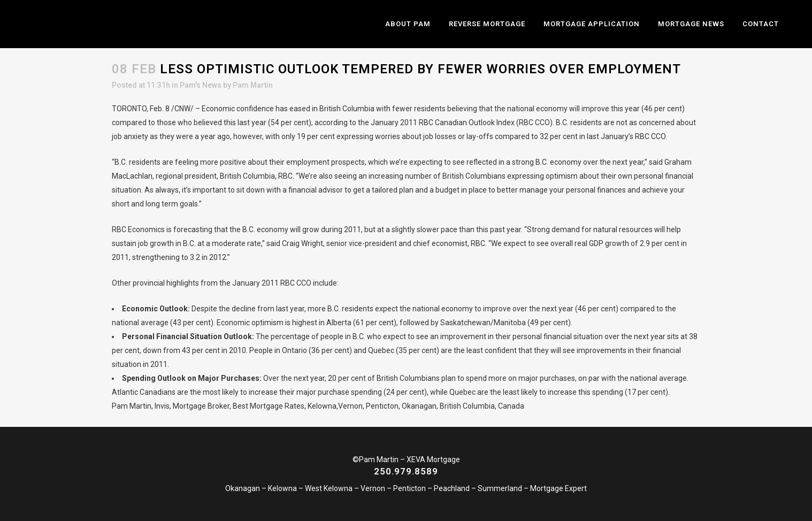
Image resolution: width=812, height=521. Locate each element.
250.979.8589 (406, 471)
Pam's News (201, 85)
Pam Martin (253, 85)
